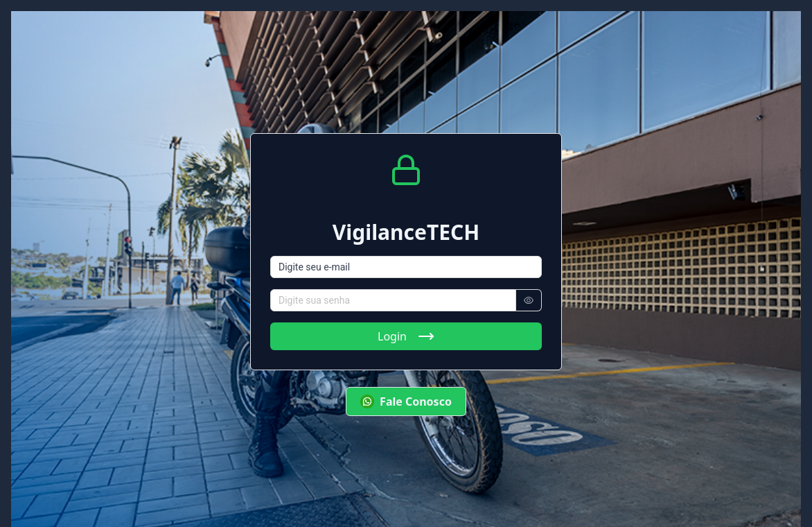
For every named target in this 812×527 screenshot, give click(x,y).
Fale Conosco (406, 401)
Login (406, 336)
